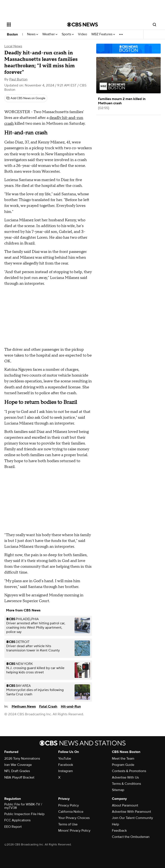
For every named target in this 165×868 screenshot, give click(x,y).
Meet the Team (123, 759)
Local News (13, 46)
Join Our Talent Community (132, 818)
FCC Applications (17, 820)
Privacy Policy (69, 805)
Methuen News (24, 706)
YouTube (65, 759)
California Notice (71, 812)
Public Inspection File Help (24, 814)
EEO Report (13, 827)
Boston (12, 34)
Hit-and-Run (71, 706)
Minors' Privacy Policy (74, 831)
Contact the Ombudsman (131, 837)
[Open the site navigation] (32, 25)
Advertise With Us (125, 777)
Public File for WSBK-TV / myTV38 (23, 806)
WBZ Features (103, 34)
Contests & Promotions (129, 771)
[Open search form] (154, 25)
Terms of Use (68, 824)
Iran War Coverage (18, 765)
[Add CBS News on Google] (26, 98)
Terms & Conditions (126, 784)
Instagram (66, 771)
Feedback (119, 831)
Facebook (66, 765)
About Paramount (125, 805)
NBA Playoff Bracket (19, 777)
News (33, 34)
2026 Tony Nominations (22, 759)
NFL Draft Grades (17, 771)
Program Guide (123, 765)
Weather (50, 34)
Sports (68, 34)
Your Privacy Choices (74, 818)
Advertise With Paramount (131, 812)
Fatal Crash (48, 706)
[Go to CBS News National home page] (82, 25)
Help (115, 824)
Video (82, 34)
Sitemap (118, 790)
